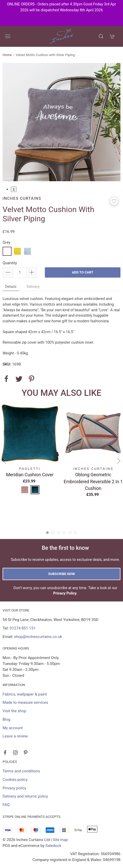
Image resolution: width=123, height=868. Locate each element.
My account (13, 728)
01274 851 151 (23, 628)
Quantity (10, 263)
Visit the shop (14, 711)
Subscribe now (61, 574)
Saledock (53, 846)
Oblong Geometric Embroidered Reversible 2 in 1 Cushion (93, 481)
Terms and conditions (21, 771)
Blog (6, 719)
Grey (7, 242)
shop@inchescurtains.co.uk (38, 637)
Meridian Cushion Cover (30, 475)
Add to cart (83, 272)
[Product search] (101, 36)
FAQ (6, 805)
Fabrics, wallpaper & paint (25, 694)
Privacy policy (14, 788)
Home (7, 55)
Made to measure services (25, 702)
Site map (60, 840)
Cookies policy (15, 780)
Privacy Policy (65, 593)
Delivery (33, 287)
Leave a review (15, 736)
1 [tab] (14, 189)
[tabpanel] (61, 122)
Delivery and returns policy (25, 796)
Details (11, 287)
